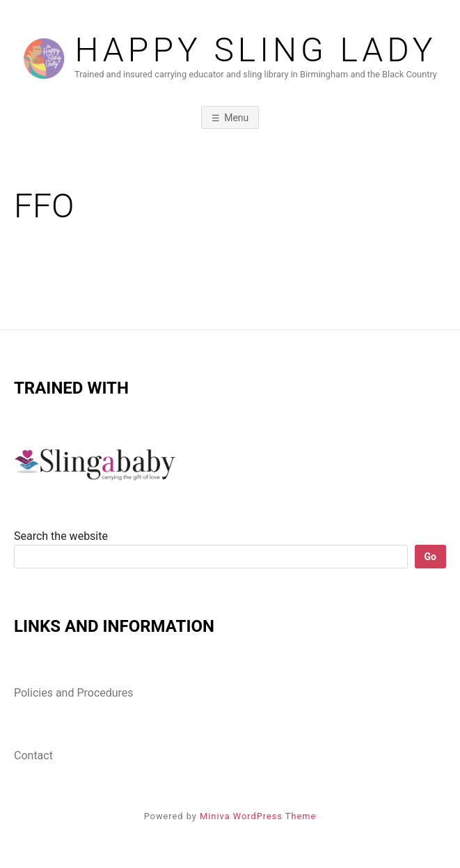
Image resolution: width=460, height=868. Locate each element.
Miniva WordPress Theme (258, 816)
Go (430, 557)
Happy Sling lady (255, 50)
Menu (236, 118)
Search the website (61, 536)
